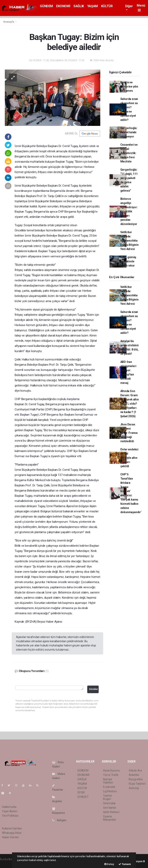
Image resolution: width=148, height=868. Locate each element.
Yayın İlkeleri (10, 811)
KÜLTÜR (107, 6)
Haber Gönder (11, 837)
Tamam (125, 864)
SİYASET (83, 797)
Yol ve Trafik (111, 775)
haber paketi (8, 863)
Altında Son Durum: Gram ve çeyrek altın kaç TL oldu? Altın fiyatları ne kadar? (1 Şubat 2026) (130, 404)
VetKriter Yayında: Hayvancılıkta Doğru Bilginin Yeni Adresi (129, 241)
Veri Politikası (10, 816)
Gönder (94, 689)
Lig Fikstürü (110, 791)
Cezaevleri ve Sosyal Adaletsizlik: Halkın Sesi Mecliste (129, 153)
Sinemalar (109, 803)
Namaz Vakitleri (108, 781)
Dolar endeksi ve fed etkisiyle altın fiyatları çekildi (129, 458)
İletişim (59, 820)
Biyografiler (136, 779)
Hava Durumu (112, 770)
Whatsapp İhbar (12, 833)
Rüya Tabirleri (137, 784)
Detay (109, 864)
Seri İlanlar (110, 808)
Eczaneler (109, 787)
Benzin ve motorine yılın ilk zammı (129, 87)
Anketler (134, 775)
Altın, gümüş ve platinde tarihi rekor (128, 261)
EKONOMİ (63, 6)
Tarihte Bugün (107, 797)
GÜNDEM (46, 6)
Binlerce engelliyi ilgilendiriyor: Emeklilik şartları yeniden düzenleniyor (129, 211)
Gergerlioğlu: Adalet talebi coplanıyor (129, 132)
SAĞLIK (79, 6)
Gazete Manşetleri (110, 818)
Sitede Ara (135, 770)
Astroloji (134, 788)
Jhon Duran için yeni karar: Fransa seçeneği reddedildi (129, 433)
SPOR (81, 792)
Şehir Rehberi (111, 812)
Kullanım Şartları (12, 828)
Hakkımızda (9, 807)
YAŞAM (93, 6)
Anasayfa (9, 22)
